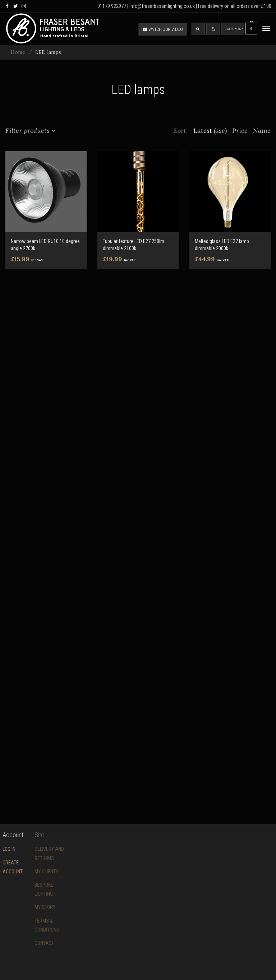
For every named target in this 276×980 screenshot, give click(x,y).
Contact (30, 943)
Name (262, 130)
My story (31, 907)
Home (18, 52)
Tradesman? (233, 29)
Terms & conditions (33, 925)
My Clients (33, 872)
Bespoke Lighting (30, 889)
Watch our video (163, 29)
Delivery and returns (35, 853)
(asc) (220, 130)
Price (240, 130)
